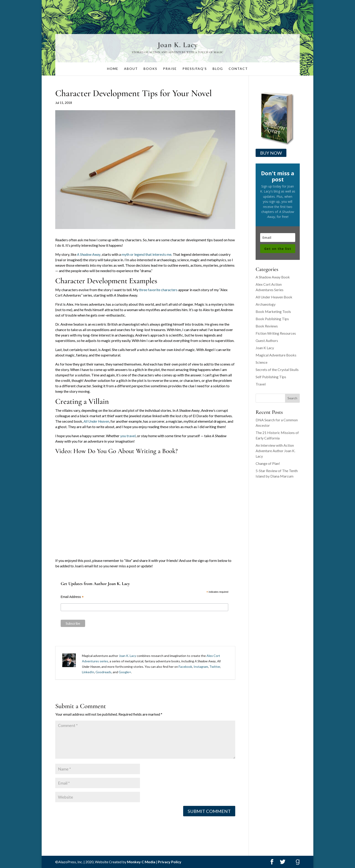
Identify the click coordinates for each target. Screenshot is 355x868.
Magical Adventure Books (276, 355)
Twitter (215, 667)
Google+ (125, 672)
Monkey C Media (141, 862)
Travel (261, 384)
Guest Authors (267, 340)
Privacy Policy (170, 862)
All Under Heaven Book (274, 297)
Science (261, 362)
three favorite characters (158, 290)
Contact (238, 69)
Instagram (201, 667)
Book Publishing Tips (272, 319)
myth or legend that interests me (146, 254)
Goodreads (103, 672)
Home (113, 69)
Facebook (185, 667)
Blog (218, 69)
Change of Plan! (268, 463)
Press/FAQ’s (195, 69)
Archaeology (266, 304)
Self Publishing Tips (271, 377)
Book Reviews (267, 326)
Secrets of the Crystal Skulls (277, 369)
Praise (170, 69)
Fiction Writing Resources (276, 333)
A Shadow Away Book (273, 277)
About (131, 69)
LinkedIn (88, 672)
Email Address (72, 597)
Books (150, 69)
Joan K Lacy (265, 348)
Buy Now (271, 153)
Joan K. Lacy (127, 656)
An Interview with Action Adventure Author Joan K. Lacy (275, 451)
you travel (128, 436)
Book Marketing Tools (273, 311)
